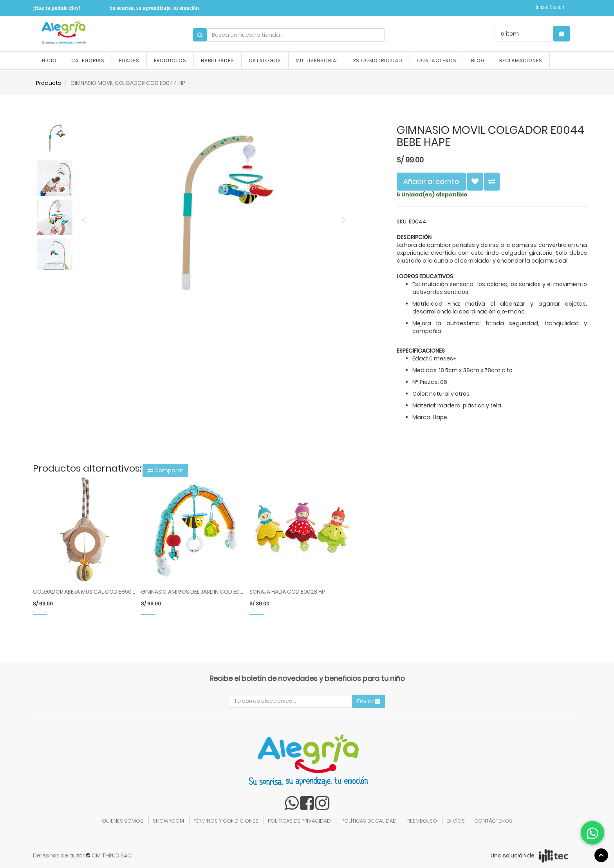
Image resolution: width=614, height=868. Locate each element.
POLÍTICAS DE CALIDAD (369, 821)
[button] (87, 215)
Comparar (165, 470)
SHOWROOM (168, 821)
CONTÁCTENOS (493, 821)
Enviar (369, 701)
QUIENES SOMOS (123, 821)
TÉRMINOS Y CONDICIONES (226, 821)
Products (49, 83)
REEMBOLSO (422, 821)
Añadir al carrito (431, 181)
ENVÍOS (456, 821)
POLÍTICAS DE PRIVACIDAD (299, 821)
